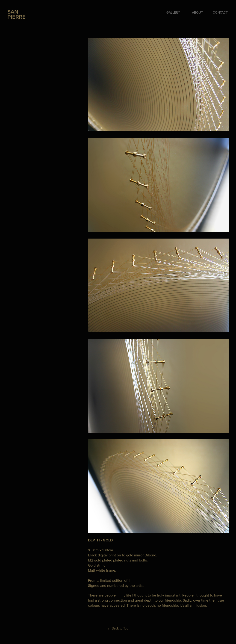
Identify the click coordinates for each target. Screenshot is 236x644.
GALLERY (173, 12)
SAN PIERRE (16, 14)
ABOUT (197, 12)
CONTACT (220, 12)
